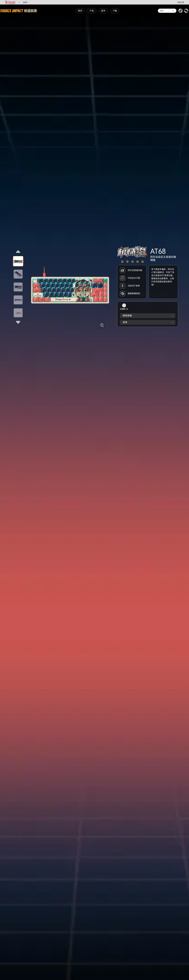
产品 (92, 11)
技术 (103, 11)
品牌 (26, 2)
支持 (148, 322)
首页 (80, 11)
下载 (115, 11)
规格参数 (148, 316)
